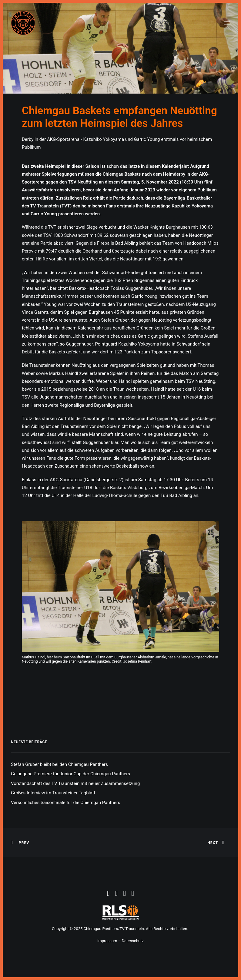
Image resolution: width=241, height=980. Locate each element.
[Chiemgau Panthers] (23, 23)
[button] (227, 23)
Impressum (107, 941)
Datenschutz (132, 941)
